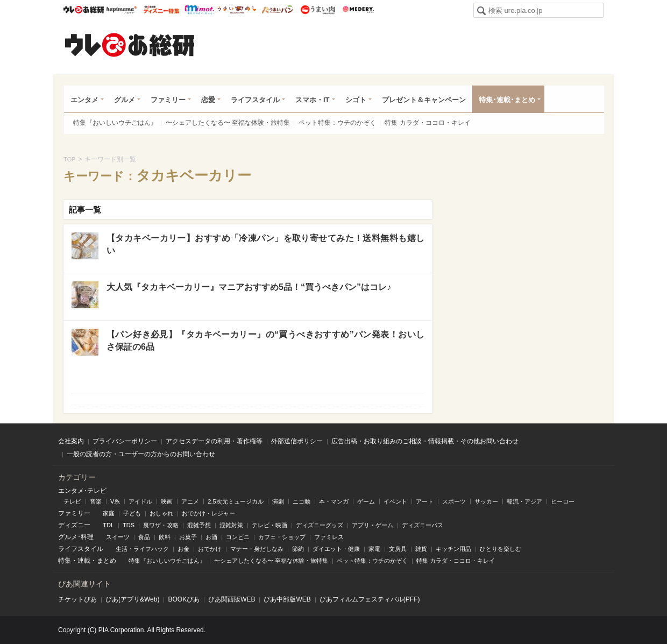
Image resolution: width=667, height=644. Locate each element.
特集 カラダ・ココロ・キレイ (427, 123)
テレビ (72, 501)
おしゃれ (161, 513)
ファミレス (329, 537)
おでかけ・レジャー (208, 513)
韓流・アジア (524, 501)
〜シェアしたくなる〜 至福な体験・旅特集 (228, 123)
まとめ (107, 561)
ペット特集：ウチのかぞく (337, 123)
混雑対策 (231, 525)
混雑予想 (199, 525)
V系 (115, 501)
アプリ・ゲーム (372, 525)
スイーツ (118, 537)
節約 (298, 549)
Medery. (358, 10)
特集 (65, 561)
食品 (144, 537)
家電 (374, 549)
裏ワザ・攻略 (161, 525)
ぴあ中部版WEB (287, 599)
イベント (395, 501)
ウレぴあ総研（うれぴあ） (130, 45)
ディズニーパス (423, 525)
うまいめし (237, 10)
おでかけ (210, 549)
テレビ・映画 (269, 525)
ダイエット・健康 (336, 549)
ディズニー (74, 525)
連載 (84, 561)
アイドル (140, 501)
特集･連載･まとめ (507, 100)
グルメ (125, 100)
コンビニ (238, 537)
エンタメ (84, 100)
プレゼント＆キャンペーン (424, 100)
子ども (132, 513)
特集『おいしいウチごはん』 (115, 123)
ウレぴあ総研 (84, 10)
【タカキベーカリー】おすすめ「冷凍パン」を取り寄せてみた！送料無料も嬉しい (265, 244)
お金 (183, 549)
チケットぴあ (77, 599)
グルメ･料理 (76, 537)
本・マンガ (334, 501)
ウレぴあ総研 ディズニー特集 (162, 10)
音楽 (96, 501)
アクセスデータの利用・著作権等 (214, 441)
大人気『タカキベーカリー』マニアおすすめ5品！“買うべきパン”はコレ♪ (249, 287)
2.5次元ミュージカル (235, 501)
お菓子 (188, 537)
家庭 (109, 513)
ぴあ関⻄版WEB (232, 599)
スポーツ (454, 501)
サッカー (486, 501)
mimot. (199, 10)
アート (425, 501)
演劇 (278, 501)
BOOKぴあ (184, 599)
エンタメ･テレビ (82, 491)
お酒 (211, 537)
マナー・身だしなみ (257, 549)
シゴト (356, 100)
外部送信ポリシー (297, 441)
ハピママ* (121, 10)
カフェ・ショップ (282, 537)
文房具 (398, 549)
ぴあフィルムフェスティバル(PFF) (370, 599)
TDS (129, 525)
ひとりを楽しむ (501, 549)
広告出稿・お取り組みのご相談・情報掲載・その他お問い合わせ (425, 441)
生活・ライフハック (142, 549)
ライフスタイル (255, 100)
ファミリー (168, 100)
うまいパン (277, 10)
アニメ (190, 501)
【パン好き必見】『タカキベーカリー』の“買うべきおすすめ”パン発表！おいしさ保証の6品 (265, 340)
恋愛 (208, 100)
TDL (108, 525)
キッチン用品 (453, 549)
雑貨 (421, 549)
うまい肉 (318, 10)
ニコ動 (301, 501)
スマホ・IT (313, 100)
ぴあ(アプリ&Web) (132, 599)
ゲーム (366, 501)
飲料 (165, 537)
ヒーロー (563, 501)
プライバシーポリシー (125, 441)
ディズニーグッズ (320, 525)
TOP (69, 159)
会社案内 (71, 441)
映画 (167, 501)
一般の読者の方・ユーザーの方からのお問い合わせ (141, 454)
